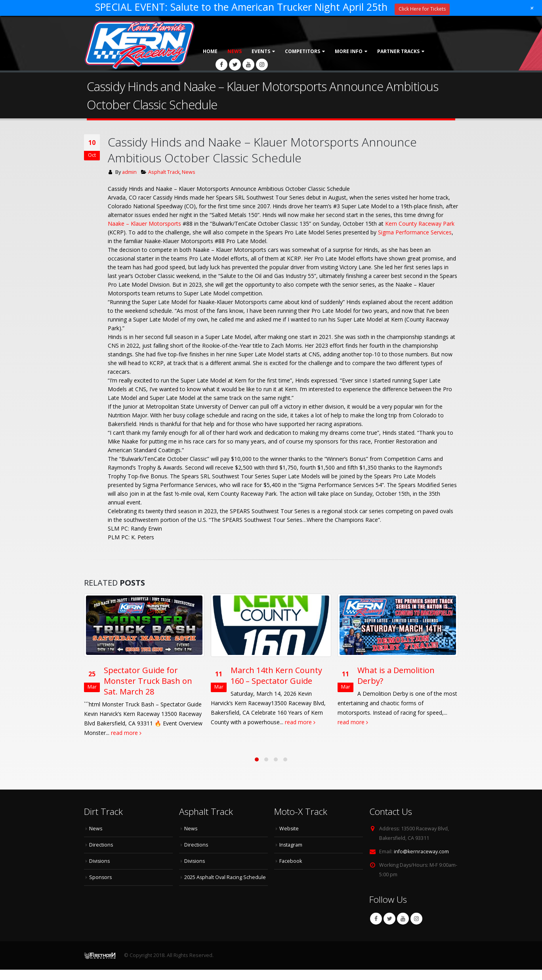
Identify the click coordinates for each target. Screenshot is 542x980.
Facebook (376, 929)
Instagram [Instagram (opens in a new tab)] (291, 855)
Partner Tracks (398, 51)
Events (261, 51)
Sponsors (101, 888)
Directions (101, 855)
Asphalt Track (164, 172)
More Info (349, 51)
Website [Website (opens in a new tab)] (289, 839)
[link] (144, 224)
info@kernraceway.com (421, 862)
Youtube (403, 929)
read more (141, 733)
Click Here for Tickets (422, 9)
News (235, 51)
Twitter (389, 929)
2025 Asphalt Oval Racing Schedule (225, 888)
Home (210, 51)
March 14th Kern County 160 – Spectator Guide (291, 676)
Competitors (302, 51)
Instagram (416, 929)
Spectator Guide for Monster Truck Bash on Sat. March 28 (163, 681)
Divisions (100, 871)
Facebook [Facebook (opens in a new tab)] (291, 871)
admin (129, 172)
